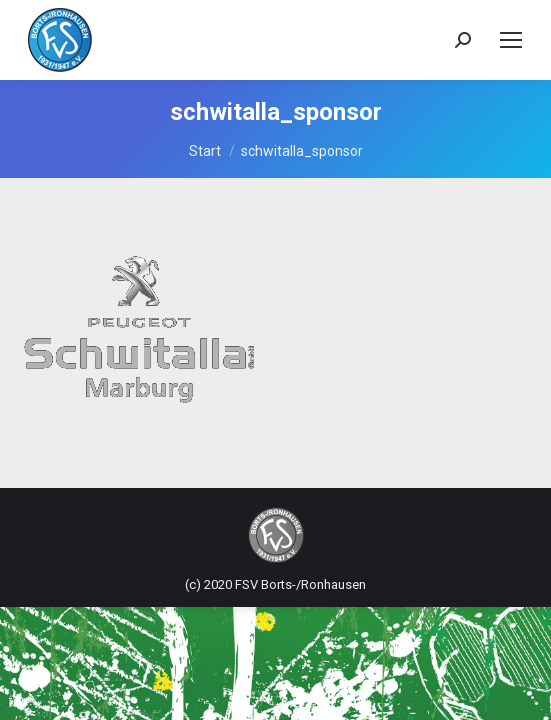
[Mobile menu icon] (511, 40)
